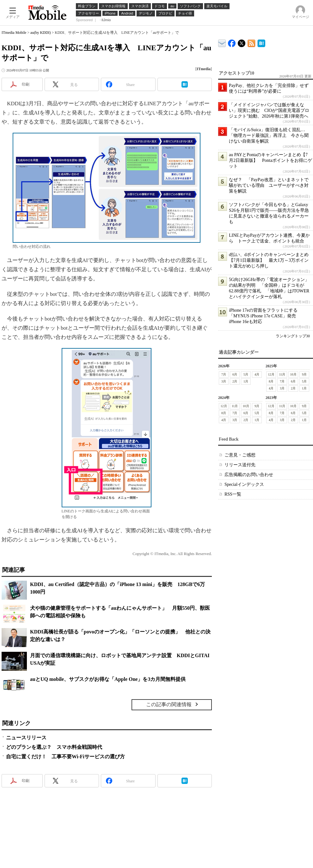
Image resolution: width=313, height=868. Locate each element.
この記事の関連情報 (169, 704)
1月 (246, 381)
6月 (235, 374)
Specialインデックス (244, 484)
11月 (282, 374)
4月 (257, 374)
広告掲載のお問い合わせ (249, 475)
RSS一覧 (233, 494)
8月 (271, 381)
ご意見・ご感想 (240, 455)
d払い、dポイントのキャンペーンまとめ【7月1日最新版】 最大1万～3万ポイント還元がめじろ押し (269, 260)
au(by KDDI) (40, 33)
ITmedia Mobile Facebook (232, 42)
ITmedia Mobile (14, 33)
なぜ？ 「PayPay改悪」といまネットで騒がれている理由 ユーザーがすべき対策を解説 (269, 185)
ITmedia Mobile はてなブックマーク (261, 42)
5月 (246, 374)
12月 (271, 374)
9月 (304, 374)
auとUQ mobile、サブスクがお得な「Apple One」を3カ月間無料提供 (108, 679)
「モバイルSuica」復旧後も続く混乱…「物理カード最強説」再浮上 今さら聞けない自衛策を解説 (269, 135)
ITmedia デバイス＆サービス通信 (222, 42)
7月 (224, 374)
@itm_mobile (242, 42)
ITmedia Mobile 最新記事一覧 (252, 42)
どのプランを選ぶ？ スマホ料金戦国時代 (54, 747)
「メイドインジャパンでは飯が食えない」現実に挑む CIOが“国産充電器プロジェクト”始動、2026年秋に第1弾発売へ (269, 110)
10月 (293, 374)
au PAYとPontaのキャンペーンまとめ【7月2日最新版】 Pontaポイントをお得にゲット (270, 160)
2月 (235, 381)
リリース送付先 (240, 465)
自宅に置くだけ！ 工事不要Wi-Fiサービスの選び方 (65, 757)
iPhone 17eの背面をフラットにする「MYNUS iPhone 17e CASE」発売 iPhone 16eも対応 (265, 316)
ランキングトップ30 (293, 336)
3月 (224, 381)
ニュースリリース (26, 738)
